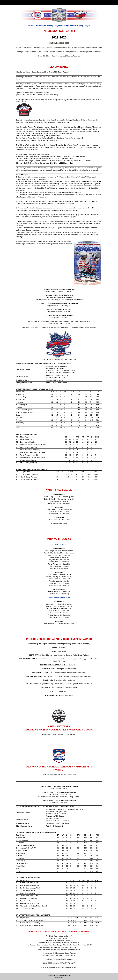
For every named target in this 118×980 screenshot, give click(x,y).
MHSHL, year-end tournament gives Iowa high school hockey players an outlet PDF (59, 321)
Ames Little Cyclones (24, 47)
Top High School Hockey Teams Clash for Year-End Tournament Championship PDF (53, 327)
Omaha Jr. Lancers (94, 52)
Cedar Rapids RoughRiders (57, 47)
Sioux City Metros (58, 56)
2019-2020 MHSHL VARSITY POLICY (59, 963)
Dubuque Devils (23, 52)
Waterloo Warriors (73, 56)
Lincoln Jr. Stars (63, 52)
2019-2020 (65, 43)
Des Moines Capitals (76, 47)
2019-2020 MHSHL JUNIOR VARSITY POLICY (59, 967)
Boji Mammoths (39, 47)
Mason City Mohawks (78, 52)
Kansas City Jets (49, 52)
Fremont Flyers (36, 52)
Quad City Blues (44, 56)
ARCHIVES (54, 43)
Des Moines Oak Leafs (93, 47)
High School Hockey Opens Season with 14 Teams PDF (37, 72)
